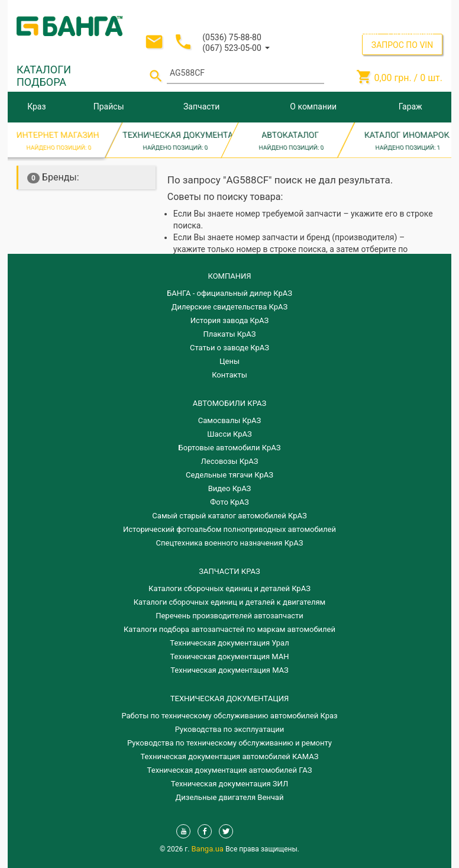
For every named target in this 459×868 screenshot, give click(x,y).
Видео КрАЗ (230, 488)
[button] (236, 47)
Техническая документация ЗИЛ (229, 784)
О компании (313, 107)
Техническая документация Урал (229, 643)
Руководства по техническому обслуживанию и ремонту (229, 743)
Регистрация (410, 32)
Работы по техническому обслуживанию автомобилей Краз (229, 716)
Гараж (410, 107)
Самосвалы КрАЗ (229, 420)
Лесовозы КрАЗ (230, 461)
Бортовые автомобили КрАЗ (230, 448)
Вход (370, 32)
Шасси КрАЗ (229, 434)
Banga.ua (209, 849)
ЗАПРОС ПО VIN (402, 45)
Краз (36, 107)
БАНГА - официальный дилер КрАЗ (229, 293)
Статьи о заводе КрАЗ (229, 348)
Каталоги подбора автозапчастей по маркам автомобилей (229, 629)
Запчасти (201, 107)
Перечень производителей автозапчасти (229, 616)
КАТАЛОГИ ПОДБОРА (44, 76)
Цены (229, 361)
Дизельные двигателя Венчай (230, 797)
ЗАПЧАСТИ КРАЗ (229, 571)
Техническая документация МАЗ (229, 670)
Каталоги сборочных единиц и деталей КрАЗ (229, 588)
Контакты (229, 375)
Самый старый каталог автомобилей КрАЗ (229, 516)
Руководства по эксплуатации (230, 729)
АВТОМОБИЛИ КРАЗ (229, 403)
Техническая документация (229, 698)
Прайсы (109, 107)
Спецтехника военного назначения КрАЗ (230, 543)
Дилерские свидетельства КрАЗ (230, 307)
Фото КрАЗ (229, 502)
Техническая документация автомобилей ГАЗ (230, 770)
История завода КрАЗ (230, 320)
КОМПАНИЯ (229, 276)
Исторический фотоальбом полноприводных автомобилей (229, 529)
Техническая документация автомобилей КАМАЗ (229, 756)
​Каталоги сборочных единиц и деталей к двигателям (229, 602)
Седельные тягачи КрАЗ (229, 475)
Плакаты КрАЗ (229, 334)
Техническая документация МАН (229, 656)
